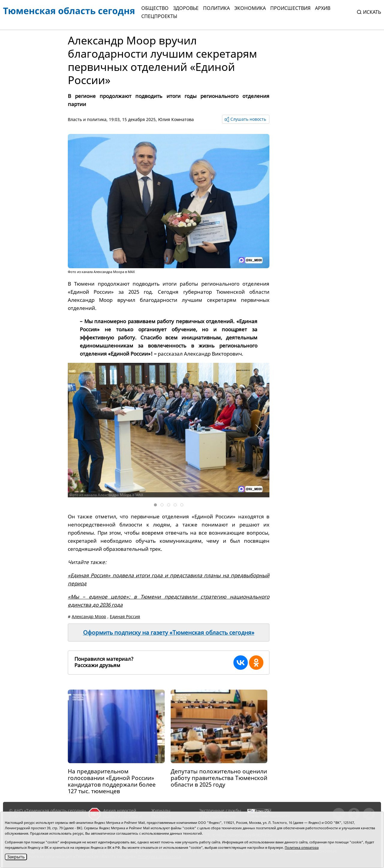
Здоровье (186, 8)
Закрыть (16, 857)
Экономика (250, 8)
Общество (155, 8)
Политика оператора (302, 847)
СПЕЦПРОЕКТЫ (159, 16)
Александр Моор (89, 616)
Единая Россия (125, 616)
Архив (323, 8)
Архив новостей (120, 810)
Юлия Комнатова (176, 119)
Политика (216, 8)
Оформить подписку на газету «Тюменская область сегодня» (169, 633)
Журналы (161, 810)
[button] (258, 430)
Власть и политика (87, 119)
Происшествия (290, 8)
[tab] (155, 505)
